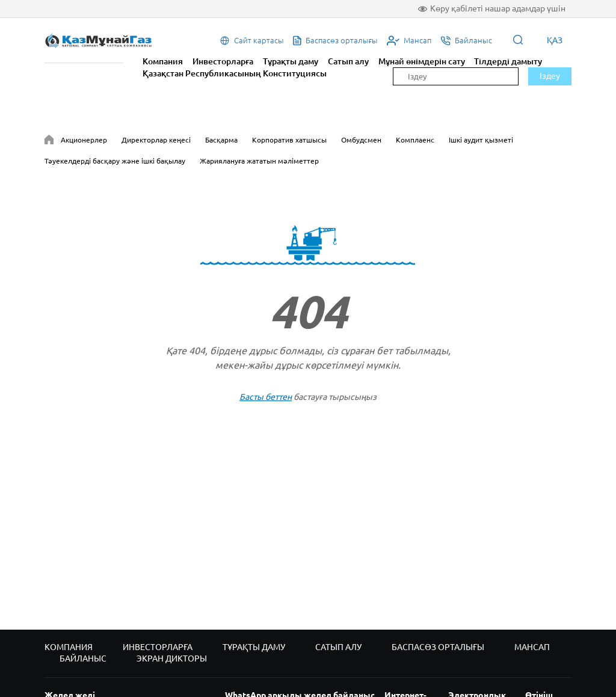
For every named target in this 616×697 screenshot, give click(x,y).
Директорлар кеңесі (156, 140)
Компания (163, 61)
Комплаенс (415, 140)
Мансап (532, 647)
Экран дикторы (172, 659)
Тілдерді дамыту (508, 61)
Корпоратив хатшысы (289, 140)
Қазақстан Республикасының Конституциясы (235, 73)
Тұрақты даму (291, 61)
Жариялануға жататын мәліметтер (259, 161)
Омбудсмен (361, 140)
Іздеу (550, 76)
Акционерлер (84, 140)
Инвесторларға (223, 61)
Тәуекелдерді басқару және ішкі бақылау (115, 161)
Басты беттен (266, 397)
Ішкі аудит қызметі (481, 140)
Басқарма (221, 140)
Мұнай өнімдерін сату (422, 61)
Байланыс (83, 659)
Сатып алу (348, 61)
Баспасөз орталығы (438, 647)
